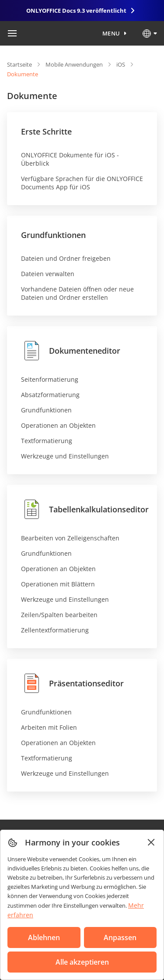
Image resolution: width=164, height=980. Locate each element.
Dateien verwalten (48, 274)
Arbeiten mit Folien (49, 727)
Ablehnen (44, 937)
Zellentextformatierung (55, 630)
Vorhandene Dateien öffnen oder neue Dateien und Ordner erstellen (77, 293)
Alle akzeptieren (82, 962)
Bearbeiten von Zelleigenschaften (70, 538)
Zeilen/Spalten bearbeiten (59, 615)
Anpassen (120, 937)
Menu (111, 33)
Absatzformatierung (50, 395)
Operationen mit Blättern (58, 584)
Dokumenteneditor (71, 351)
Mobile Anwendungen (74, 64)
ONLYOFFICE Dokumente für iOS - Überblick (70, 159)
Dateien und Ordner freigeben (66, 258)
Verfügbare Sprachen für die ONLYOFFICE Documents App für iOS (82, 183)
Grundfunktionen (53, 235)
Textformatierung (47, 441)
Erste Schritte (46, 131)
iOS (121, 64)
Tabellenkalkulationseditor (85, 509)
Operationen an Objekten (58, 425)
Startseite (19, 64)
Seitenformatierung (50, 379)
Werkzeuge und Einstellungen (65, 456)
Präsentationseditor (72, 683)
